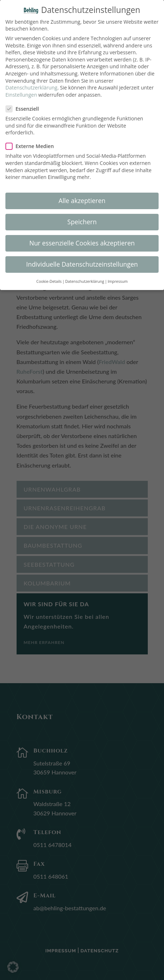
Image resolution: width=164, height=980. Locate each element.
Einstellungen (21, 90)
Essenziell (25, 104)
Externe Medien (33, 141)
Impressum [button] (118, 276)
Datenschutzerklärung (31, 83)
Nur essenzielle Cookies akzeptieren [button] (82, 238)
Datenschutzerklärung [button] (85, 276)
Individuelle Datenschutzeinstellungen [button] (82, 259)
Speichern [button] (82, 217)
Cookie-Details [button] (49, 276)
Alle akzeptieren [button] (82, 196)
